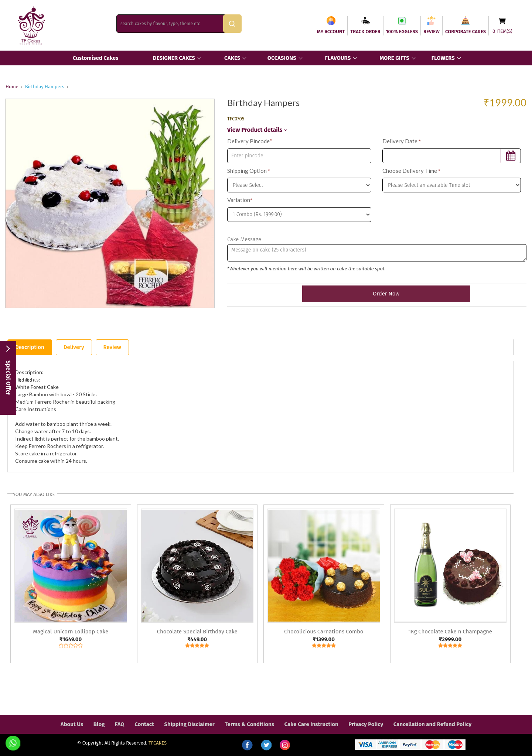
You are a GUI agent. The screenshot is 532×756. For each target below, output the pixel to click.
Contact (144, 724)
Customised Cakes (96, 58)
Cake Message (244, 239)
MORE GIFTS (394, 58)
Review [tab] (112, 347)
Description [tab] (30, 347)
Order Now (377, 294)
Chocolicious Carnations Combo (324, 632)
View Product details (257, 130)
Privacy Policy (366, 724)
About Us (72, 724)
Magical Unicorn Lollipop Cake (71, 632)
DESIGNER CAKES (174, 58)
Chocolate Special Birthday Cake (197, 632)
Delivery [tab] (74, 347)
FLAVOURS (338, 58)
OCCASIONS (282, 58)
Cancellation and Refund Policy (432, 724)
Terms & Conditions (249, 724)
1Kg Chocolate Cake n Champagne (450, 632)
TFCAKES (158, 743)
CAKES (232, 58)
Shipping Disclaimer (189, 724)
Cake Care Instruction (311, 724)
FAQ (120, 724)
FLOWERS (443, 58)
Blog (99, 724)
